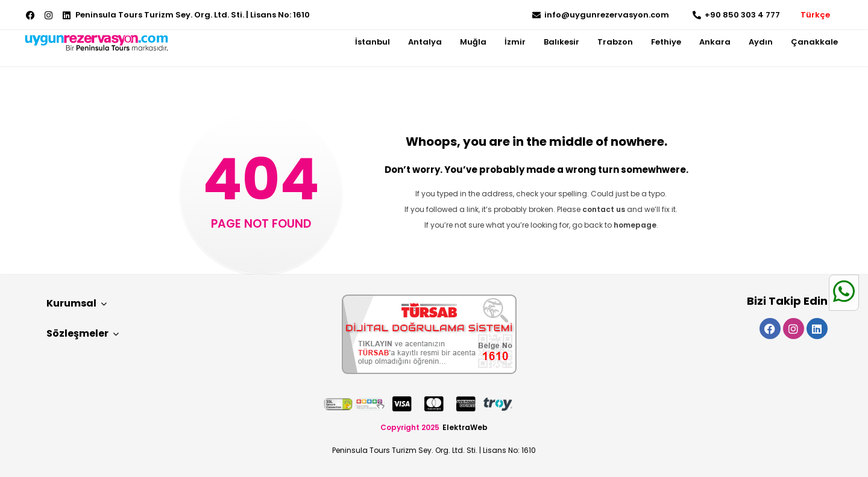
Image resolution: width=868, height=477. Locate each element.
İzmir (515, 42)
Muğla (473, 42)
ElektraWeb (465, 427)
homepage (635, 225)
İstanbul (373, 42)
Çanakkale (814, 42)
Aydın (761, 42)
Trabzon (615, 42)
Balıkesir (561, 42)
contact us (604, 209)
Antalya (425, 42)
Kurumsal (77, 303)
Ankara (715, 42)
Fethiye (666, 42)
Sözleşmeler (83, 333)
